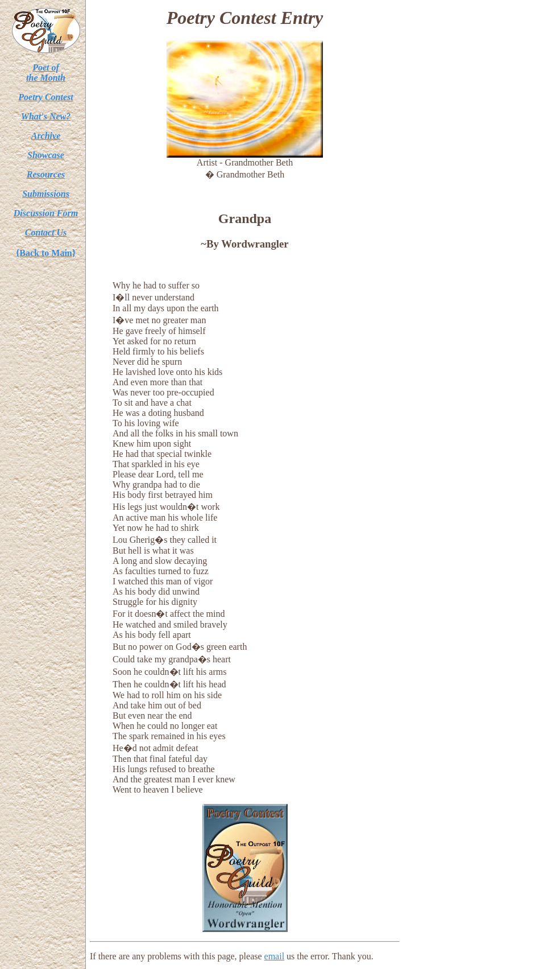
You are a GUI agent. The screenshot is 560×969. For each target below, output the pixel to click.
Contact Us (46, 232)
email (275, 956)
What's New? (46, 116)
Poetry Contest (45, 97)
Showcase (46, 155)
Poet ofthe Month (46, 73)
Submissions (46, 194)
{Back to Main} (46, 253)
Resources (46, 174)
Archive (46, 136)
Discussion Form (46, 213)
